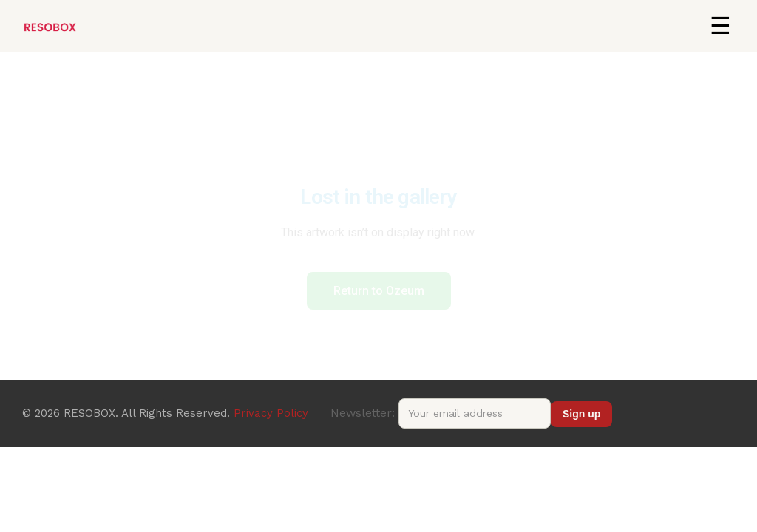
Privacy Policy (271, 413)
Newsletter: (441, 413)
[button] (720, 26)
